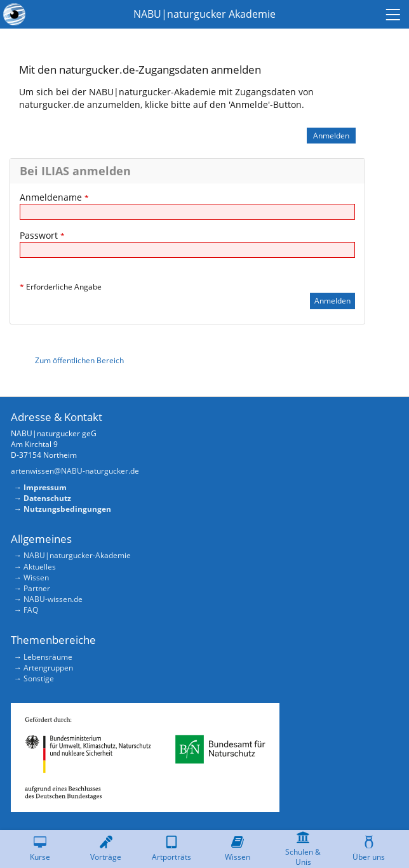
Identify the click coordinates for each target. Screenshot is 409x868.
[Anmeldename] (187, 212)
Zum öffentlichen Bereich (79, 360)
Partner (37, 588)
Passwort (42, 235)
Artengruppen (48, 668)
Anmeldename (54, 197)
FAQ (31, 610)
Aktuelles (40, 567)
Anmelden (331, 136)
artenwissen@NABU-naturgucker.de (75, 471)
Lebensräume (48, 657)
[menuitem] (395, 14)
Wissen (36, 578)
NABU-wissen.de (53, 599)
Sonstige (39, 678)
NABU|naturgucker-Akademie (77, 555)
